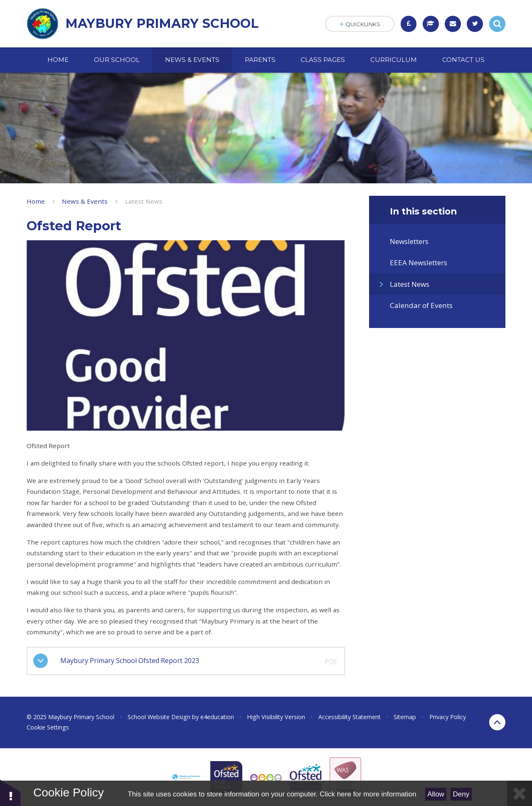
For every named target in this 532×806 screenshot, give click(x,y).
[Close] (520, 793)
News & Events (85, 201)
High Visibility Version (276, 717)
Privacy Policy (448, 717)
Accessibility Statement (350, 717)
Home (36, 201)
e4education (217, 717)
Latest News (144, 201)
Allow (436, 794)
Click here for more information (368, 794)
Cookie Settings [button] (48, 727)
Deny (461, 794)
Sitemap (405, 717)
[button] (10, 792)
